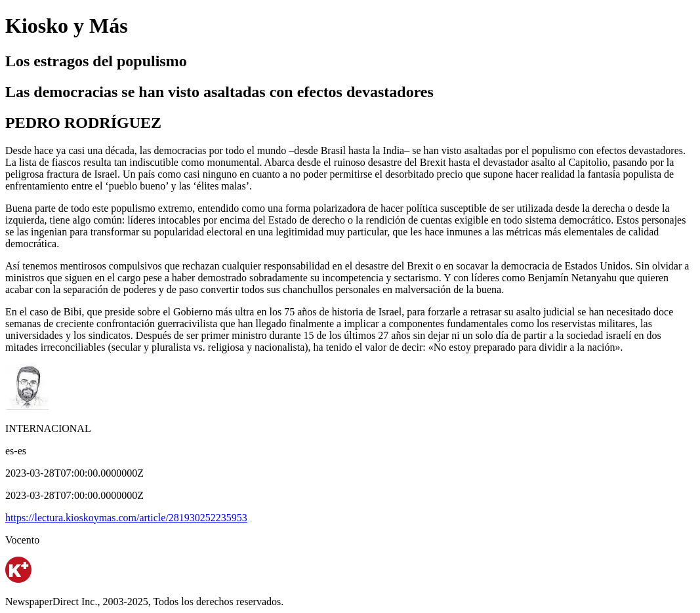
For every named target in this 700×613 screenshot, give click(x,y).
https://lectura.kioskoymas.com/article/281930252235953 (126, 518)
